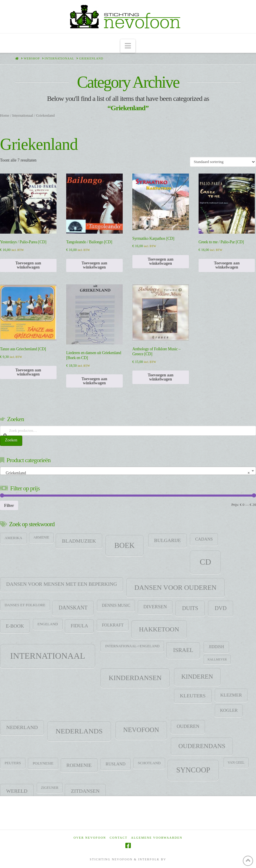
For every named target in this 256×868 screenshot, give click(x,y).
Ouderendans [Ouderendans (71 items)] (202, 746)
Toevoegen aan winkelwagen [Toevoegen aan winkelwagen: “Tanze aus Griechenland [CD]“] (28, 372)
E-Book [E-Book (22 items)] (15, 626)
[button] (128, 46)
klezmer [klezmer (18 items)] (231, 695)
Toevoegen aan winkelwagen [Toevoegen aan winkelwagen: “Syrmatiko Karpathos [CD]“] (161, 261)
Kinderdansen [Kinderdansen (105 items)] (135, 678)
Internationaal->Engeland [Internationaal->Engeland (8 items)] (132, 646)
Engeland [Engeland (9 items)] (48, 624)
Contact (119, 838)
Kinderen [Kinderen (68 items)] (197, 677)
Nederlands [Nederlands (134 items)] (79, 731)
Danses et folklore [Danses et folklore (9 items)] (25, 605)
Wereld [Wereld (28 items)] (17, 791)
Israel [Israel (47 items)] (183, 650)
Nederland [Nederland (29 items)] (22, 727)
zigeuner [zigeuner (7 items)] (50, 788)
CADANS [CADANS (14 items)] (204, 539)
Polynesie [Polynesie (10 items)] (43, 763)
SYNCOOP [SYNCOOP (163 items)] (193, 770)
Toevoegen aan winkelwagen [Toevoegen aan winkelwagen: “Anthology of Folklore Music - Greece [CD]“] (161, 377)
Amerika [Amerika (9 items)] (13, 538)
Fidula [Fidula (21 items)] (79, 626)
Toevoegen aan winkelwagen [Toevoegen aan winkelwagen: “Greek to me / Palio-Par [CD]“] (227, 265)
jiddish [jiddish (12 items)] (216, 647)
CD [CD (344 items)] (205, 562)
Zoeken (11, 440)
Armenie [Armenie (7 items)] (41, 537)
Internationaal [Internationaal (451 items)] (48, 656)
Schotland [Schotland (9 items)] (149, 763)
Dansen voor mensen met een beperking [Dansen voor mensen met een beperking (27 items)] (62, 584)
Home (5, 115)
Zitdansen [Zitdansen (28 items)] (85, 791)
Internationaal (23, 115)
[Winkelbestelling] (223, 162)
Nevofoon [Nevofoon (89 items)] (141, 730)
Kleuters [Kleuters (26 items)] (193, 696)
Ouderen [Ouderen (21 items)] (188, 726)
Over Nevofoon (90, 838)
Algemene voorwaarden (157, 838)
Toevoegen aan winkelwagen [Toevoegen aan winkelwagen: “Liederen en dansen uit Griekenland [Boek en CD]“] (94, 381)
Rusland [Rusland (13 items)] (116, 764)
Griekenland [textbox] (126, 473)
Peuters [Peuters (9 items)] (13, 763)
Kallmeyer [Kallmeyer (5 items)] (217, 659)
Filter (9, 505)
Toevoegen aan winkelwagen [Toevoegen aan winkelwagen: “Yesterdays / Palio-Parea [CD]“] (28, 265)
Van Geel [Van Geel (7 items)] (236, 762)
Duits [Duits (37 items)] (190, 608)
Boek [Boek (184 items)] (124, 545)
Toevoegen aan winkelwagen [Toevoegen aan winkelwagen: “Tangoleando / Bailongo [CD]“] (94, 265)
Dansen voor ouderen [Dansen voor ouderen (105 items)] (175, 587)
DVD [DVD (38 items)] (221, 608)
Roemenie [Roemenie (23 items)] (79, 765)
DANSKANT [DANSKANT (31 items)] (73, 608)
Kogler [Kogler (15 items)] (229, 710)
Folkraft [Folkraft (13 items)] (113, 625)
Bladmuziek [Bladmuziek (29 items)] (79, 541)
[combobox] (128, 471)
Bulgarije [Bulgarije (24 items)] (168, 540)
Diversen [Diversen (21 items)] (155, 607)
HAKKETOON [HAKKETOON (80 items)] (159, 629)
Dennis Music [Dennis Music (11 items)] (116, 605)
